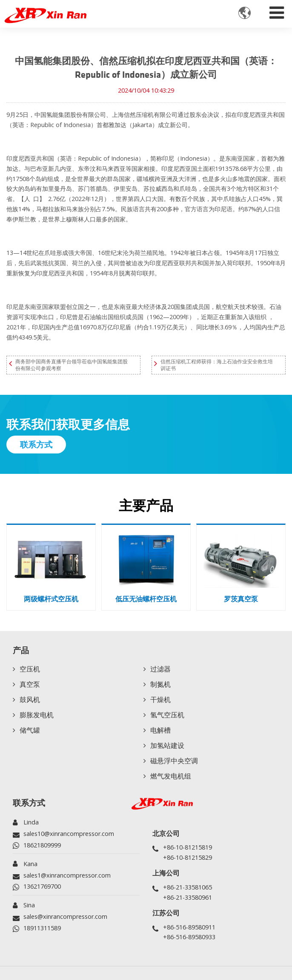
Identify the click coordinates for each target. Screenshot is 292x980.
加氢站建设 (167, 745)
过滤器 (160, 669)
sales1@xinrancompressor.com (67, 875)
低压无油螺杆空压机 (146, 599)
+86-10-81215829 (188, 857)
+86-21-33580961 (188, 897)
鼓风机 (30, 700)
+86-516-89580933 (189, 937)
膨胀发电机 (37, 715)
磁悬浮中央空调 (174, 761)
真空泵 (30, 684)
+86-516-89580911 (189, 927)
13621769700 (42, 886)
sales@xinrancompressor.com (65, 916)
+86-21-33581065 (188, 887)
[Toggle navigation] (277, 11)
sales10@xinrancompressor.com (69, 834)
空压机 (30, 669)
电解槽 (160, 730)
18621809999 (42, 845)
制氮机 (160, 684)
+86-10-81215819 (188, 847)
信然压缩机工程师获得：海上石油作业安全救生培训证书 (217, 365)
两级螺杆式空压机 (51, 599)
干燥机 (160, 700)
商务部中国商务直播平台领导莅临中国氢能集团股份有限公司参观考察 (72, 365)
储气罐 (30, 730)
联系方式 (29, 803)
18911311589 (42, 928)
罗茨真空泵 (241, 599)
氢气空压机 (167, 715)
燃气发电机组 (171, 776)
